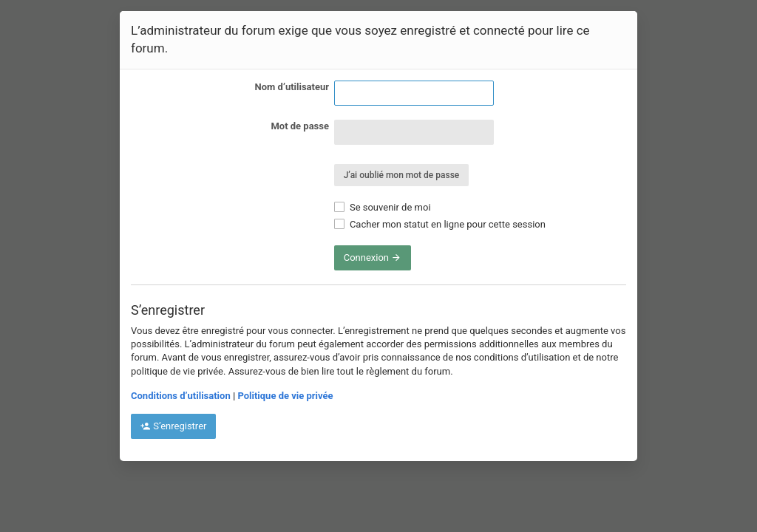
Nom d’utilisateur (292, 87)
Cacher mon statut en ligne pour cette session (440, 224)
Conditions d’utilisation (181, 396)
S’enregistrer (173, 426)
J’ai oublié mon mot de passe (402, 175)
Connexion (373, 258)
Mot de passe (300, 126)
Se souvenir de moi (383, 207)
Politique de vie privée (285, 396)
